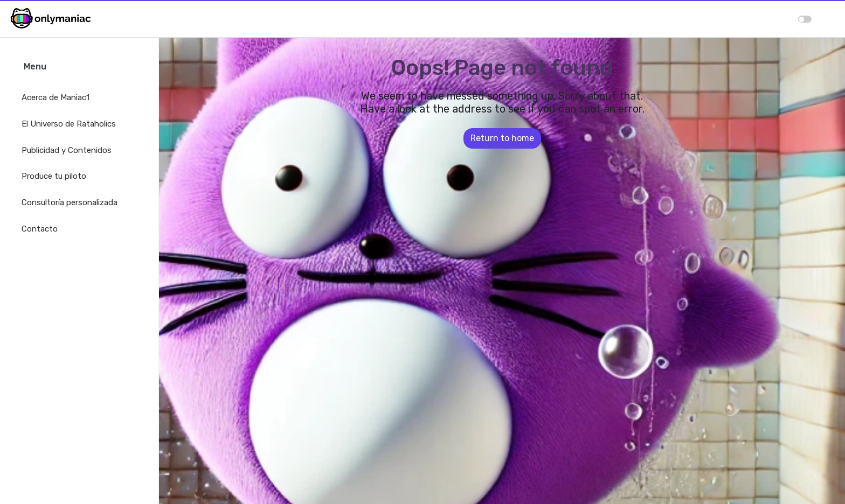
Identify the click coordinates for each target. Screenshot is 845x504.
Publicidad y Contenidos (67, 150)
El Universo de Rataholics (69, 124)
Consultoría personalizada (70, 202)
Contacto (40, 229)
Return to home (502, 138)
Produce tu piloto (54, 176)
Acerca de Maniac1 (56, 97)
